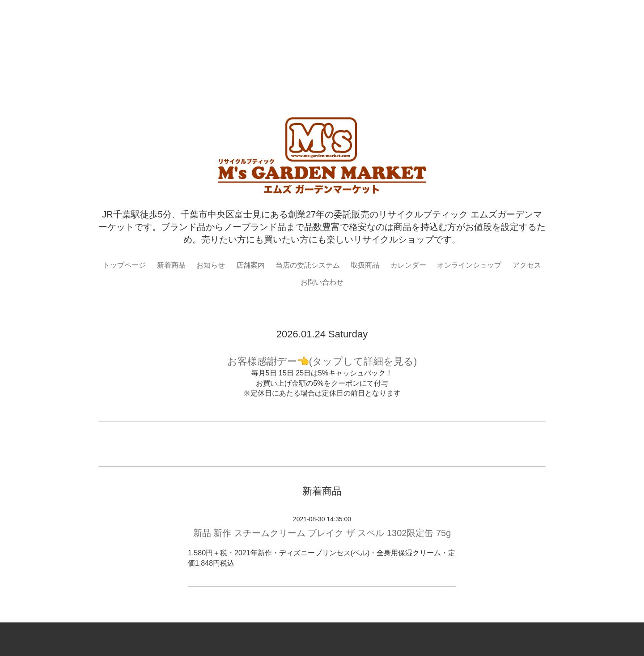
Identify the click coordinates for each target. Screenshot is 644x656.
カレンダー (408, 265)
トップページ (124, 265)
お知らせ (211, 265)
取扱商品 (365, 265)
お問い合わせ (322, 282)
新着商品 (171, 265)
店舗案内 (250, 265)
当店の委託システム (308, 265)
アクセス (527, 265)
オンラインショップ (469, 265)
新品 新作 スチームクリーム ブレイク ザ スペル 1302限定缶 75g (322, 533)
